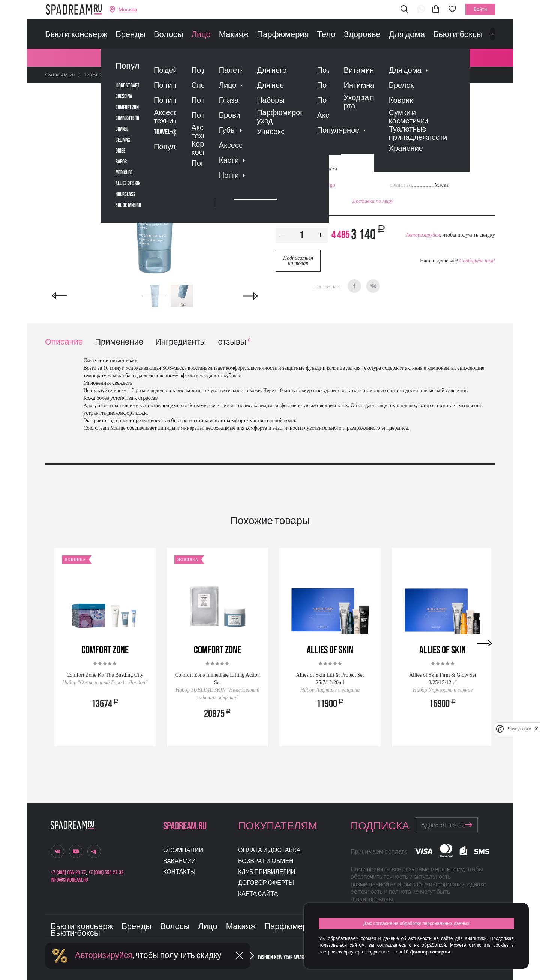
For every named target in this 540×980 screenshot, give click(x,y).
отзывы (234, 342)
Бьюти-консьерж (76, 35)
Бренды (130, 35)
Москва (128, 10)
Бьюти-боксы (458, 35)
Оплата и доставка (269, 850)
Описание (64, 342)
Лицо (201, 35)
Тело (326, 35)
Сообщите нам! (477, 261)
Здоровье (362, 35)
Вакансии (179, 861)
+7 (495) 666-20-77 (68, 873)
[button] (404, 10)
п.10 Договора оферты (425, 952)
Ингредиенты (181, 342)
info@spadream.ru (69, 880)
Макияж (234, 35)
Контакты (179, 872)
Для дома (407, 35)
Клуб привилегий (267, 872)
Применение (119, 342)
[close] (536, 729)
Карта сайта (258, 894)
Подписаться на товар (298, 261)
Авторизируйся (423, 235)
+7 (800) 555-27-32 (106, 873)
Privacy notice (519, 729)
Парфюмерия (283, 35)
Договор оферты (266, 883)
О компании (183, 850)
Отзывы (318, 155)
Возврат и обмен (266, 861)
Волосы (169, 35)
